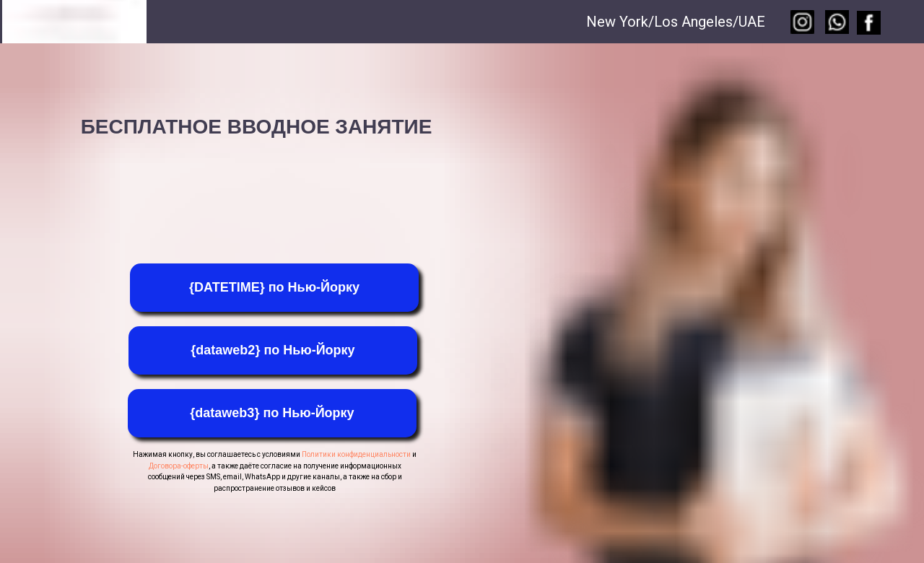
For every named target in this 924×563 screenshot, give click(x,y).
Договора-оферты (179, 466)
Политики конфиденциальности (356, 454)
